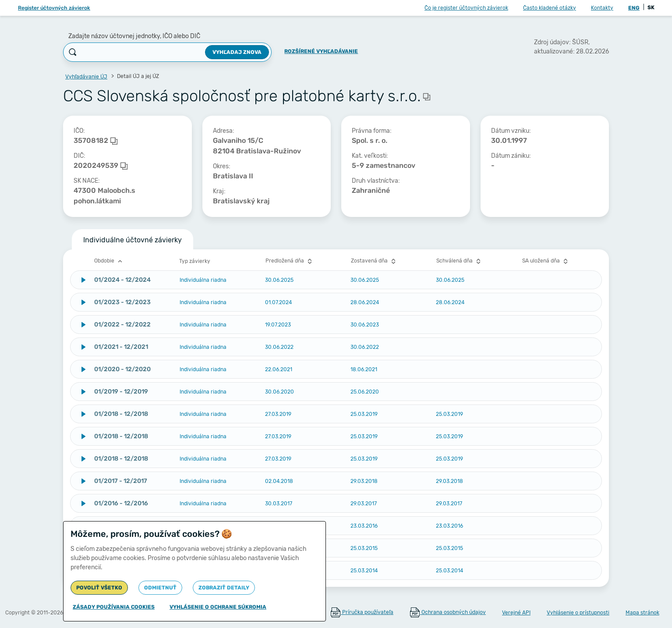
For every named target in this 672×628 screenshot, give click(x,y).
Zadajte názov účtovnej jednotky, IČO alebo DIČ (134, 36)
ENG (634, 8)
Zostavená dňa (374, 261)
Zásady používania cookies (114, 607)
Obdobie (109, 261)
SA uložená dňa (546, 261)
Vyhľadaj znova (237, 52)
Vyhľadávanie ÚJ (86, 77)
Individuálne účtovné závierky (133, 240)
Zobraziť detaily (224, 588)
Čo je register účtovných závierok (466, 8)
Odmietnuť (160, 588)
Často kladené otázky (550, 8)
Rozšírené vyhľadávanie (321, 51)
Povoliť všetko (99, 588)
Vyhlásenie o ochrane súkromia (218, 607)
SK (651, 7)
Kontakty (602, 8)
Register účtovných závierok (54, 8)
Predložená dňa (290, 261)
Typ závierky (195, 261)
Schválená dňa (460, 261)
